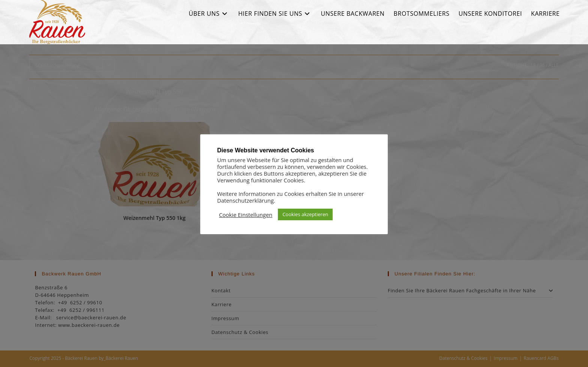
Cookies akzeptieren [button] (305, 214)
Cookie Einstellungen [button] (246, 215)
